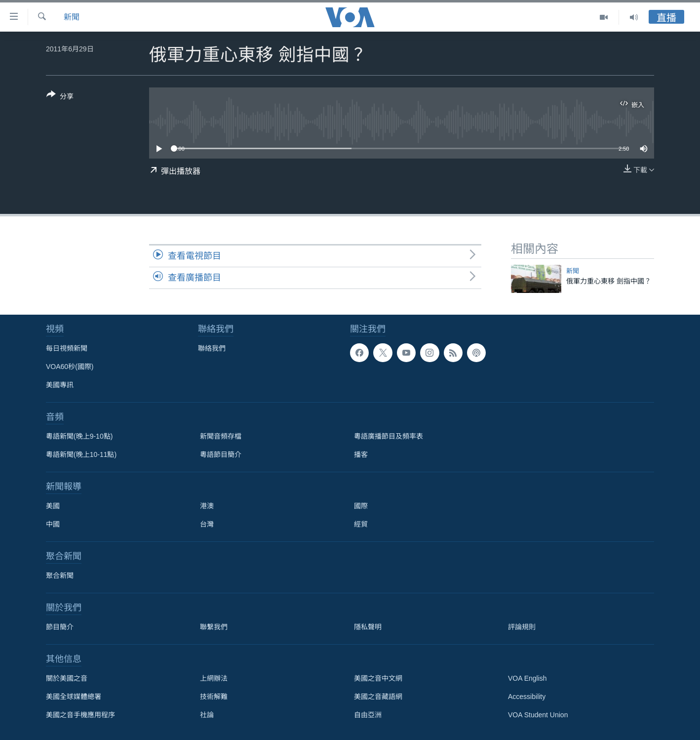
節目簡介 (60, 627)
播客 (361, 454)
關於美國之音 (67, 678)
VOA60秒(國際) (70, 367)
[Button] (60, 97)
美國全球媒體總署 (74, 697)
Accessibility (527, 697)
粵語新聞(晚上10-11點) (81, 454)
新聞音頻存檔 (221, 436)
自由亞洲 (368, 715)
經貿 (361, 524)
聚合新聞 (60, 576)
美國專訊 (60, 385)
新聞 (72, 17)
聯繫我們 (214, 627)
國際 (361, 506)
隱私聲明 (368, 627)
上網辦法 (214, 678)
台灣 (207, 524)
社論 (207, 715)
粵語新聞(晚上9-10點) (79, 436)
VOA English (527, 678)
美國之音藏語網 (378, 697)
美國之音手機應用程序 (80, 715)
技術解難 (214, 697)
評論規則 (522, 627)
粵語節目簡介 (221, 454)
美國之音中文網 (378, 678)
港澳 (207, 506)
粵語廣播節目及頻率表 (389, 436)
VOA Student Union (538, 715)
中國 (53, 524)
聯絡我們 (212, 348)
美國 (53, 506)
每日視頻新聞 (67, 348)
